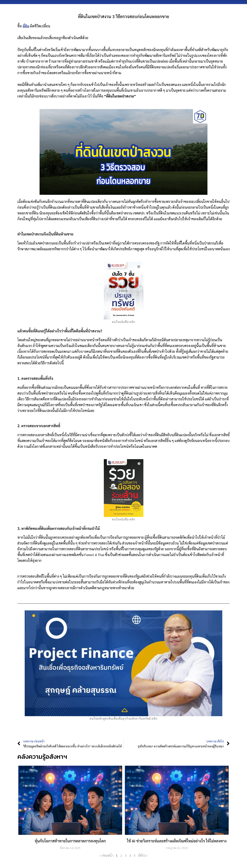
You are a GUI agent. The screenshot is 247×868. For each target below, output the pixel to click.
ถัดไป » (143, 855)
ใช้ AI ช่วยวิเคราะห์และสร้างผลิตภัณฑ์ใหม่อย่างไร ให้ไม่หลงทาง (177, 841)
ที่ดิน (26, 26)
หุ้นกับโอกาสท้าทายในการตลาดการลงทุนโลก (70, 841)
